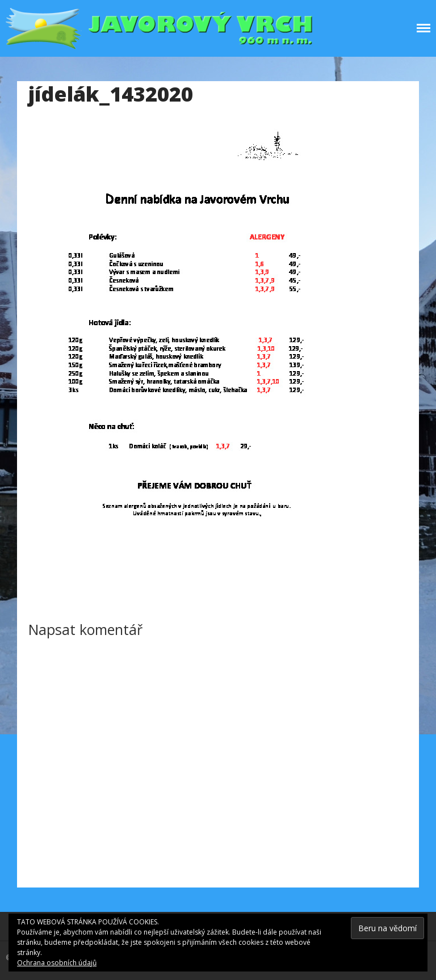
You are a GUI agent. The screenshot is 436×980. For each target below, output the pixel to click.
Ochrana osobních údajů (57, 963)
